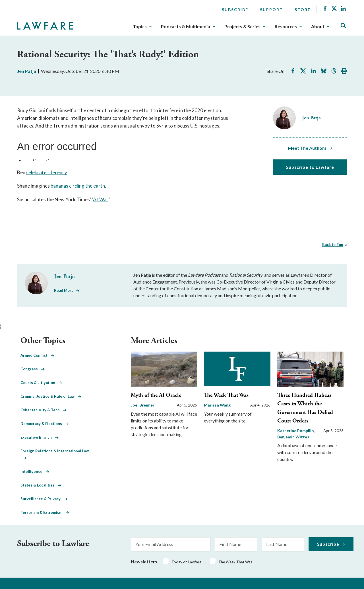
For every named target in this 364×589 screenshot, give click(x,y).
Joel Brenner (143, 405)
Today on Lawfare (186, 562)
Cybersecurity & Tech (44, 410)
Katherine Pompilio (296, 431)
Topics (140, 26)
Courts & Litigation (41, 383)
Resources (286, 26)
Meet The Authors (307, 148)
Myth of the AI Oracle (156, 395)
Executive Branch (40, 437)
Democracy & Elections (45, 424)
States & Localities (41, 485)
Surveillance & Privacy (44, 499)
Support (271, 10)
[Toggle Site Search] (343, 26)
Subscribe (235, 10)
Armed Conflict (37, 355)
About (318, 26)
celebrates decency (46, 172)
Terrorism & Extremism (45, 512)
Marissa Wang (217, 405)
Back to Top (333, 245)
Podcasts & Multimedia (186, 26)
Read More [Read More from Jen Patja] (64, 290)
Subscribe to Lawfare (310, 167)
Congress (33, 369)
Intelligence (35, 471)
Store (303, 10)
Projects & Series (242, 26)
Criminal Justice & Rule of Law (51, 396)
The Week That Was (226, 395)
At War (101, 199)
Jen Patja (27, 71)
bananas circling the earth (78, 186)
